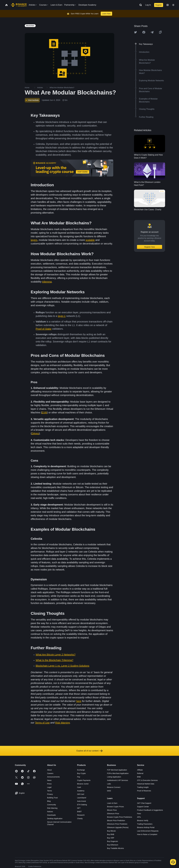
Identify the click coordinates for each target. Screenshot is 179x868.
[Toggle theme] (173, 5)
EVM (44, 412)
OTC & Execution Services (147, 780)
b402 (109, 791)
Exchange (81, 770)
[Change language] (168, 5)
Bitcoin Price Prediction (116, 821)
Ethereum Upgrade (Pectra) (118, 827)
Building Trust (52, 798)
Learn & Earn (112, 803)
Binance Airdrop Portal (146, 827)
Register (159, 5)
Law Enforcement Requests (148, 831)
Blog (49, 801)
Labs (109, 784)
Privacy (50, 794)
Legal (49, 787)
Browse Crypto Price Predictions (120, 817)
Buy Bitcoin (112, 831)
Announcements (53, 777)
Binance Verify (143, 821)
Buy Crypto (81, 773)
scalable (90, 240)
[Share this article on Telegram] (152, 32)
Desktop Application (55, 819)
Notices (50, 812)
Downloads (51, 815)
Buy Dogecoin (113, 841)
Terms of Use (42, 723)
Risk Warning (63, 723)
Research (81, 815)
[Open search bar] (140, 5)
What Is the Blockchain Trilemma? (54, 660)
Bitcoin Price (112, 810)
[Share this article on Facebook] (144, 32)
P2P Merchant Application (117, 770)
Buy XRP (111, 838)
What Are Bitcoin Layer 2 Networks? (56, 655)
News (49, 780)
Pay (79, 777)
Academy (81, 791)
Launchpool (82, 798)
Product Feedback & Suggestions (150, 810)
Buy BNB (111, 834)
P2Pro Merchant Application (118, 773)
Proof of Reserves (144, 791)
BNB (139, 777)
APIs (139, 817)
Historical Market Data (146, 784)
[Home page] (19, 5)
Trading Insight (143, 787)
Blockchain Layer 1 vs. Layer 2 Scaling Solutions (62, 666)
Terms (49, 791)
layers (34, 240)
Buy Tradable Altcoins (116, 848)
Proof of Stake (44, 329)
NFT (79, 808)
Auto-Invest (81, 801)
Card (79, 787)
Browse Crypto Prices (116, 807)
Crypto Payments (84, 780)
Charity (80, 819)
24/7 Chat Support (144, 803)
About (49, 770)
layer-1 (62, 316)
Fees (139, 814)
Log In (148, 5)
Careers (50, 773)
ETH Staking (82, 805)
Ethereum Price (113, 814)
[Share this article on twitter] (135, 32)
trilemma (47, 282)
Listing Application (114, 777)
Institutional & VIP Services (118, 780)
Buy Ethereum (113, 845)
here (79, 701)
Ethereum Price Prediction (117, 824)
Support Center (143, 807)
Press (49, 784)
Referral (140, 773)
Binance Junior (83, 784)
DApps (35, 433)
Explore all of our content (90, 751)
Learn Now (106, 14)
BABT (79, 812)
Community (52, 805)
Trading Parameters (145, 824)
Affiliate (140, 770)
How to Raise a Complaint (147, 834)
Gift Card (81, 794)
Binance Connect (114, 787)
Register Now (150, 247)
